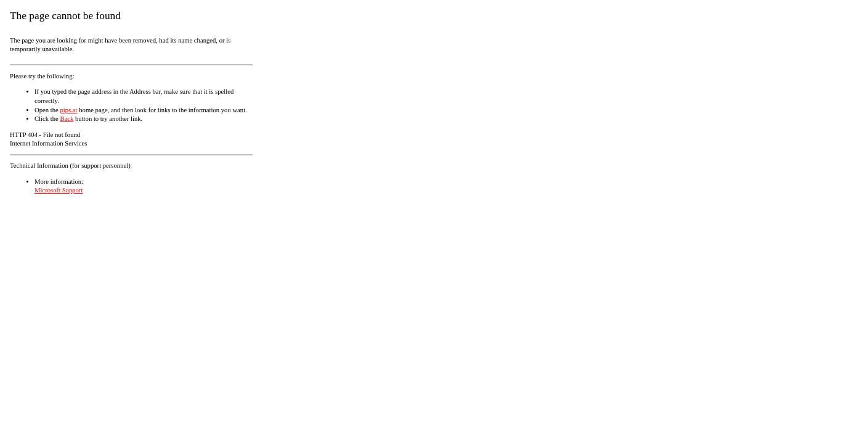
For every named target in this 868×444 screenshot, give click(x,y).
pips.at (68, 110)
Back (67, 119)
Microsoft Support (59, 190)
